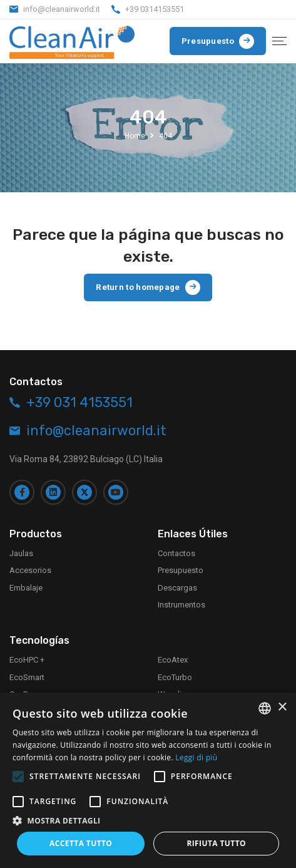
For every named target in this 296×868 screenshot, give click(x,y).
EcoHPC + (27, 657)
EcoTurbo (175, 674)
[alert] (148, 780)
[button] (148, 820)
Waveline (174, 692)
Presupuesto (181, 568)
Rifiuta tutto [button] (216, 843)
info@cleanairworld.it (62, 9)
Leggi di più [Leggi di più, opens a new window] (196, 757)
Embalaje (26, 585)
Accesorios (30, 568)
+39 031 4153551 (79, 400)
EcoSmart (27, 674)
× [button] (282, 707)
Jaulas (21, 551)
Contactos (176, 551)
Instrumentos (181, 602)
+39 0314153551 (155, 9)
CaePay (23, 692)
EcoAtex (173, 657)
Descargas (177, 585)
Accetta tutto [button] (81, 843)
